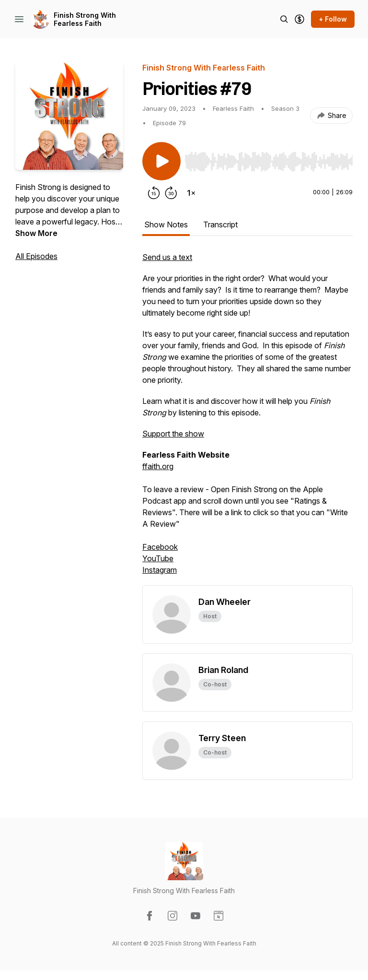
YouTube (158, 558)
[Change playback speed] (191, 193)
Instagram (160, 570)
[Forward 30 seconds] (171, 193)
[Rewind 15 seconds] (154, 193)
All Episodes (36, 256)
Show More (36, 233)
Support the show (173, 434)
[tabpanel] (247, 418)
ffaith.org (158, 466)
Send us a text (167, 257)
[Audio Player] (269, 159)
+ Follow (333, 19)
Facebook (160, 547)
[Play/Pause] (161, 161)
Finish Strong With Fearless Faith (85, 19)
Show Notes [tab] (166, 224)
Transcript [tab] (220, 224)
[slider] (269, 162)
